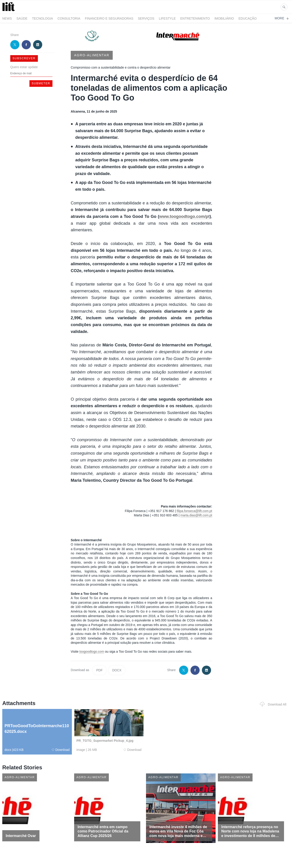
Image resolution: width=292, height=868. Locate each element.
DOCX (117, 670)
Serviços (146, 18)
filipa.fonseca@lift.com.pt (194, 511)
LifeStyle (167, 18)
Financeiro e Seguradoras (109, 18)
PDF (99, 670)
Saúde (22, 18)
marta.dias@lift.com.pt (196, 515)
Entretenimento (195, 18)
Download (61, 750)
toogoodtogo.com (92, 652)
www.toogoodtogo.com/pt (184, 216)
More (282, 18)
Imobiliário (224, 18)
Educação (248, 18)
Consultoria (69, 18)
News (7, 18)
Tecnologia (42, 18)
